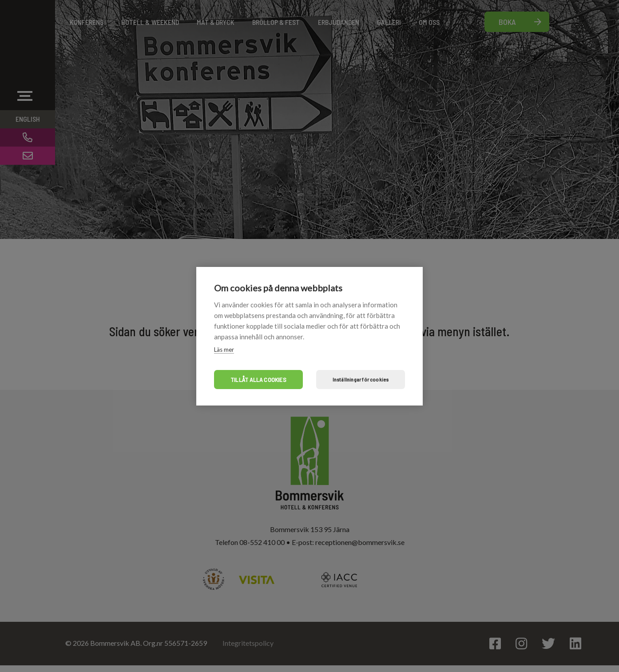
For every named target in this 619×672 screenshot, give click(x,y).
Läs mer (224, 350)
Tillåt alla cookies (258, 380)
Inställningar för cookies (361, 379)
